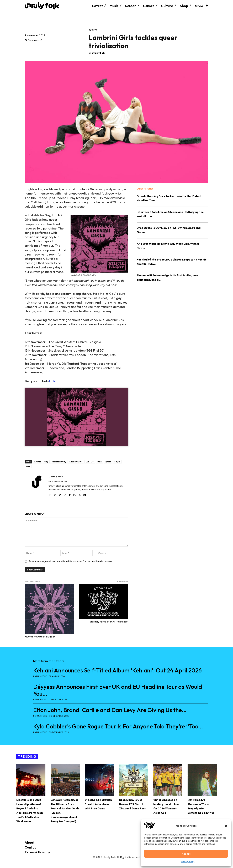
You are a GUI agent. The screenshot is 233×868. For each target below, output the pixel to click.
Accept (186, 854)
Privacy (44, 852)
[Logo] (42, 6)
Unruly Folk (99, 53)
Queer (108, 462)
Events (93, 30)
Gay (46, 462)
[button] (226, 826)
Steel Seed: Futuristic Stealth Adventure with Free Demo (99, 804)
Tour (28, 467)
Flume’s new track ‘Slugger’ (40, 637)
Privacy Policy (188, 862)
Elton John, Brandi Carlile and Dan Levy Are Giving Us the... (110, 710)
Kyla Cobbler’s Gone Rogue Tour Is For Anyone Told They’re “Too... (118, 726)
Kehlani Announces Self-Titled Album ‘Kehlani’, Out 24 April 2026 (117, 670)
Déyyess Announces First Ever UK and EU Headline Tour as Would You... (118, 690)
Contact (31, 847)
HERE (53, 381)
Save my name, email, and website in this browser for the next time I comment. (71, 561)
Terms (30, 852)
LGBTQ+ (90, 462)
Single (117, 462)
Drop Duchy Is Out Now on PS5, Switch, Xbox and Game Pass (132, 804)
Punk (99, 462)
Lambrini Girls (76, 462)
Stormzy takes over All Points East (109, 622)
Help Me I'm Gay (59, 462)
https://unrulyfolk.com (58, 481)
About (30, 842)
